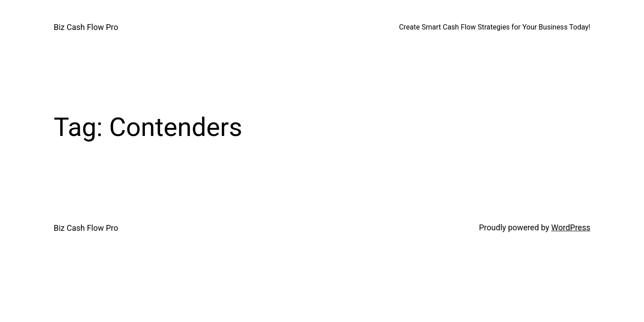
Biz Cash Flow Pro (86, 27)
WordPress (571, 227)
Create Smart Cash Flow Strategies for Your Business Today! (495, 27)
